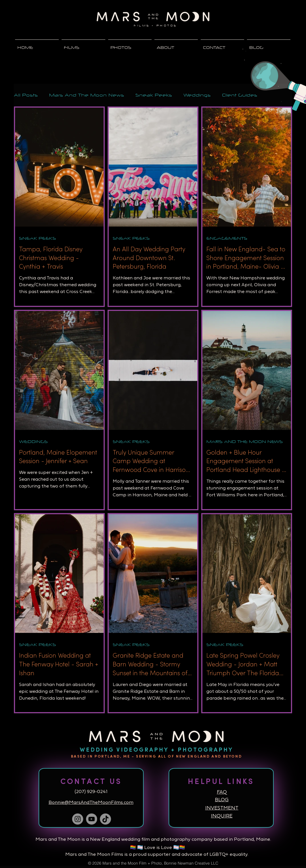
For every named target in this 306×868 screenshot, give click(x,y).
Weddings (197, 95)
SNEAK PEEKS (37, 238)
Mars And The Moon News (87, 95)
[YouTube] (92, 819)
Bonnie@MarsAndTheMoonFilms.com (91, 803)
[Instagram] (78, 819)
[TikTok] (105, 819)
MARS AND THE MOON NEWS (245, 442)
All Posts (26, 95)
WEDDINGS (33, 442)
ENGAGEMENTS (227, 238)
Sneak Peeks (154, 95)
